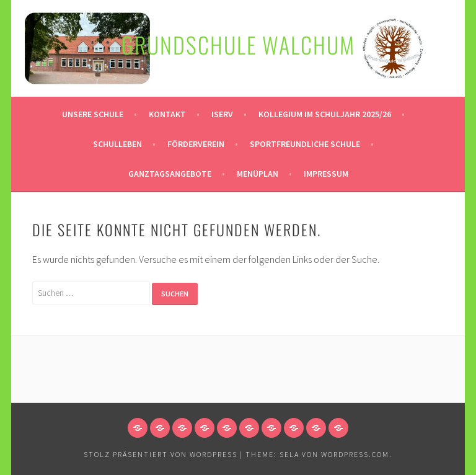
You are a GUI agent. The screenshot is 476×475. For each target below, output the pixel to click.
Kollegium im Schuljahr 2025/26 (325, 114)
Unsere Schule (93, 114)
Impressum (326, 174)
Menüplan (258, 174)
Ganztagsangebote (170, 174)
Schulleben (117, 144)
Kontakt (167, 114)
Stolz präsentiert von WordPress (161, 454)
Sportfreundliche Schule (305, 144)
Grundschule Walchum (238, 44)
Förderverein (196, 144)
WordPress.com (355, 454)
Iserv (222, 114)
